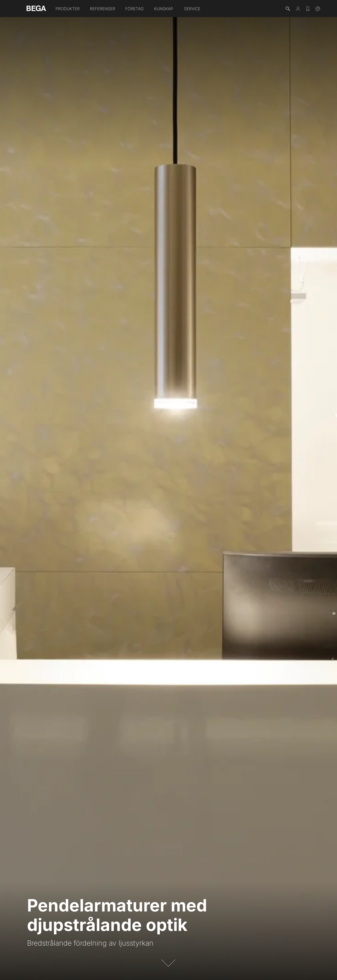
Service (192, 9)
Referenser (103, 9)
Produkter (68, 9)
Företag (134, 9)
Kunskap (164, 9)
